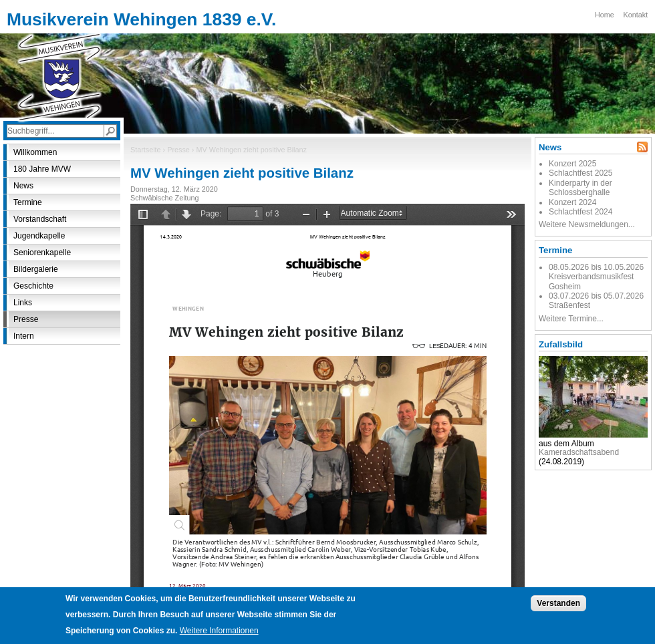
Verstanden (558, 603)
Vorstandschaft (40, 219)
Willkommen (35, 152)
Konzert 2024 (572, 202)
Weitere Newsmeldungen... (587, 224)
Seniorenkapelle (42, 253)
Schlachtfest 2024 (580, 212)
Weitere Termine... (571, 319)
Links (23, 303)
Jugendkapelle (39, 236)
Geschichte (33, 286)
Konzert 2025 (572, 164)
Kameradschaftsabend (579, 452)
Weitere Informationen (219, 631)
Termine (28, 202)
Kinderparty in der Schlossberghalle (580, 188)
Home (605, 15)
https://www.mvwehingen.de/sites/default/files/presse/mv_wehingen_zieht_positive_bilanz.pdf (327, 404)
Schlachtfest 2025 (580, 173)
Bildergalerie (36, 269)
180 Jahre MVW (42, 169)
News (23, 186)
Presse (178, 150)
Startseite (146, 150)
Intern (24, 336)
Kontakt (636, 15)
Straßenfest (569, 305)
